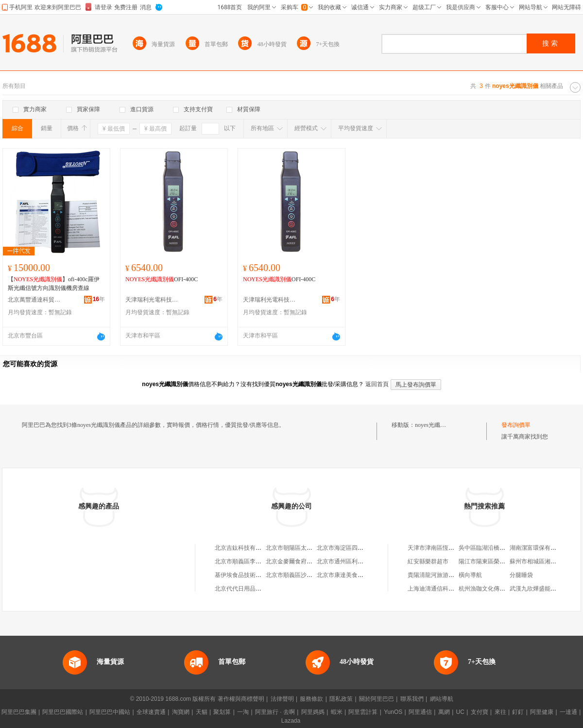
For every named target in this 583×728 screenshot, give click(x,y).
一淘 (243, 712)
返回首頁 (377, 384)
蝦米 (337, 712)
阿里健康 (542, 712)
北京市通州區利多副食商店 (352, 561)
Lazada (291, 721)
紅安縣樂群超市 (428, 561)
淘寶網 (181, 712)
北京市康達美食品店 (343, 575)
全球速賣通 (151, 712)
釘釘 (518, 712)
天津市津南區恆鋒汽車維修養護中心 (454, 548)
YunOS (393, 712)
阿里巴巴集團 (19, 712)
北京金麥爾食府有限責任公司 (304, 561)
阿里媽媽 (313, 712)
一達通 (568, 712)
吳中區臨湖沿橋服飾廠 (488, 548)
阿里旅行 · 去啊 (275, 712)
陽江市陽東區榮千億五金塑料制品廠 (505, 561)
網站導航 (442, 699)
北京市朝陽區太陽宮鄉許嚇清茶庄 (309, 548)
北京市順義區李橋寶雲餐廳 (250, 561)
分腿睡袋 (521, 575)
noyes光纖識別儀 (436, 425)
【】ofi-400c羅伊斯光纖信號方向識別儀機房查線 (54, 284)
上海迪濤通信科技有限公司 (443, 589)
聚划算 (222, 712)
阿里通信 (420, 712)
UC (460, 712)
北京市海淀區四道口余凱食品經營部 (363, 548)
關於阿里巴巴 (377, 699)
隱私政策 (341, 699)
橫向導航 (470, 575)
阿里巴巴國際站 (63, 712)
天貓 (202, 712)
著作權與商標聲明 (241, 699)
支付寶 (480, 712)
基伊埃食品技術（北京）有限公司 (258, 575)
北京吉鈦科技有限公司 (244, 548)
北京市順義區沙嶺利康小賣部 (304, 575)
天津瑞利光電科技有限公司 (152, 300)
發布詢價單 (516, 425)
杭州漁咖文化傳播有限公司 (494, 589)
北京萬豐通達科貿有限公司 (34, 300)
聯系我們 (412, 699)
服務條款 (311, 699)
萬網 (444, 712)
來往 (500, 712)
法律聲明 (282, 699)
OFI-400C (162, 279)
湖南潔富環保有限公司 (539, 548)
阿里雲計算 (363, 712)
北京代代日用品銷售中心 (247, 589)
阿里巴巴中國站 (110, 712)
